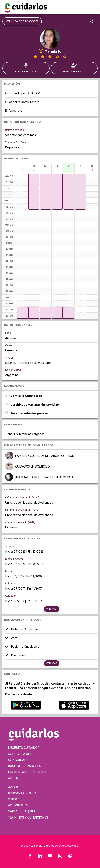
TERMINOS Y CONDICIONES (28, 817)
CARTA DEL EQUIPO (22, 811)
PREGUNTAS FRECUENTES (27, 772)
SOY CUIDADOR (19, 760)
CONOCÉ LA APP (20, 754)
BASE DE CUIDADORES (25, 766)
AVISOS (14, 787)
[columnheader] (22, 168)
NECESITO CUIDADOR (24, 748)
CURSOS (14, 799)
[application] (22, 313)
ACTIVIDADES (18, 805)
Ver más (52, 609)
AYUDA (13, 778)
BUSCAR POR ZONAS (23, 793)
